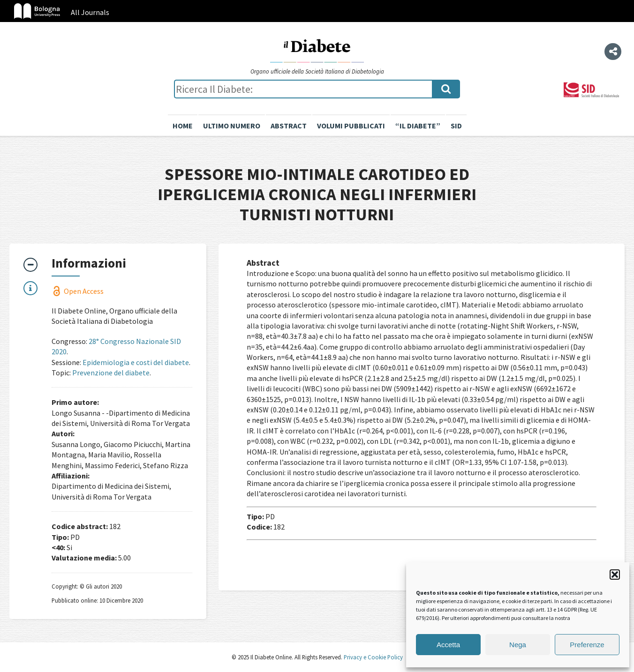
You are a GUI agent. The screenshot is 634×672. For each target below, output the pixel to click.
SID (456, 126)
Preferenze (587, 645)
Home (183, 126)
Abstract (289, 126)
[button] (615, 575)
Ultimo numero (232, 126)
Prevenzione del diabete (111, 373)
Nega (518, 645)
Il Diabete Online (317, 50)
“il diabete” (418, 126)
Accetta (448, 645)
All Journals (90, 12)
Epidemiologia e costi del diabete (136, 362)
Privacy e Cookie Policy (373, 657)
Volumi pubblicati (351, 126)
